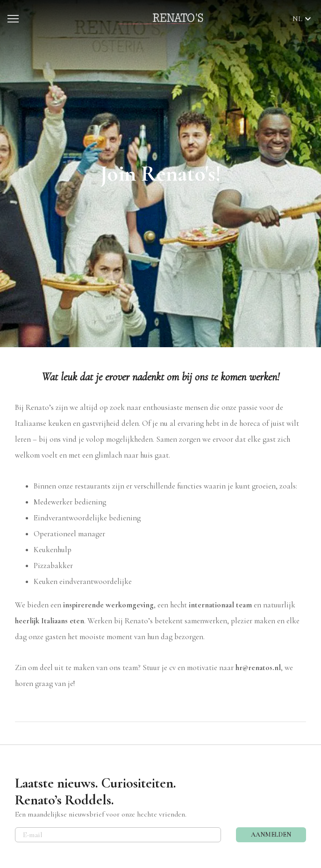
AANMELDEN (271, 835)
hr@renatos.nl (258, 667)
